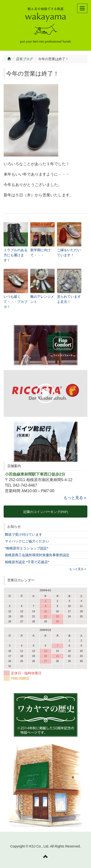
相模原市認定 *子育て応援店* (27, 562)
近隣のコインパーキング (46, 512)
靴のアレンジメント (42, 299)
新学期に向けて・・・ (41, 253)
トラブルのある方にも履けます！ (16, 255)
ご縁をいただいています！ (69, 253)
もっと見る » (75, 498)
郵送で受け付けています (24, 534)
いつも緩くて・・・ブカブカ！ (16, 302)
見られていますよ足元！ (69, 299)
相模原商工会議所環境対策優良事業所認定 (37, 555)
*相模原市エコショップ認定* (27, 548)
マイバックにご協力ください (27, 541)
